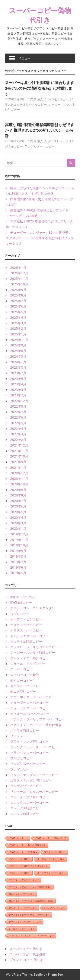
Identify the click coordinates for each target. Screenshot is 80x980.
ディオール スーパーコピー (30, 714)
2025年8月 (18, 295)
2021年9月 (18, 462)
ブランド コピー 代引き (26, 960)
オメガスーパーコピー (26, 625)
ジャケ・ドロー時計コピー (29, 658)
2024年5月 (18, 356)
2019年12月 (19, 534)
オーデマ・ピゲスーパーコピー (24, 880)
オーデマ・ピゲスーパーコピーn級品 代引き (30, 887)
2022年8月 (18, 406)
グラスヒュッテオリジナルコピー (34, 647)
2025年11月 (19, 278)
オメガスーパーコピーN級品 (51, 859)
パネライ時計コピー (25, 730)
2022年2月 (18, 440)
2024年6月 (18, 351)
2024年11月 (19, 340)
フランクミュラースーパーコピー (34, 747)
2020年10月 (19, 484)
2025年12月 (19, 273)
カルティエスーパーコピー (29, 636)
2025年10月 (19, 284)
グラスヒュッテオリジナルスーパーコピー (29, 915)
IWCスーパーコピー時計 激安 (23, 852)
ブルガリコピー (21, 758)
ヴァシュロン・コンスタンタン (33, 608)
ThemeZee (55, 974)
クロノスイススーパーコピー (23, 908)
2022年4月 (18, 429)
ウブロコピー (20, 614)
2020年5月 (18, 512)
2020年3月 (18, 523)
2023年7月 (18, 373)
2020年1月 (18, 528)
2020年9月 (18, 490)
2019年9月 (18, 551)
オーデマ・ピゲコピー (26, 619)
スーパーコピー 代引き (26, 949)
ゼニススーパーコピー (26, 686)
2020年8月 (18, 495)
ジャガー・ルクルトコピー (22, 929)
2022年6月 (18, 417)
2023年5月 (18, 379)
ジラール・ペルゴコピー (28, 664)
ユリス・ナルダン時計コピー (31, 780)
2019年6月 (18, 567)
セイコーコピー (21, 680)
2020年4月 (18, 517)
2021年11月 (19, 451)
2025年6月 (18, 306)
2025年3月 (18, 323)
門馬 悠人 (37, 99)
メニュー (24, 58)
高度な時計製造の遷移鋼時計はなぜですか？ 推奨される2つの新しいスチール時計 (39, 130)
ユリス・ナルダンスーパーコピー (34, 775)
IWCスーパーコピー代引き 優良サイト (27, 845)
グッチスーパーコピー (54, 908)
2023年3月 (18, 390)
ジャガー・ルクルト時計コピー (33, 652)
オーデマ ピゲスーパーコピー (52, 873)
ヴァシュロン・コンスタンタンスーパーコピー (31, 936)
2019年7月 (18, 562)
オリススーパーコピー (26, 630)
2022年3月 (18, 434)
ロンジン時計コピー (25, 814)
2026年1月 (18, 267)
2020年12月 (19, 473)
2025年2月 (18, 328)
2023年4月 (18, 384)
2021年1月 (18, 467)
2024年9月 (18, 345)
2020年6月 (18, 506)
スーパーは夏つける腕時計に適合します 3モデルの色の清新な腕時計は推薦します (39, 88)
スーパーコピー (21, 669)
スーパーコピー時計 (25, 675)
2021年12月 (19, 445)
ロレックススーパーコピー (29, 802)
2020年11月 (19, 478)
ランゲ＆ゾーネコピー (39, 146)
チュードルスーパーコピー (29, 708)
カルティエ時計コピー (26, 641)
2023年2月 (18, 395)
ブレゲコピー (20, 769)
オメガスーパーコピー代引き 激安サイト (28, 866)
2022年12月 (19, 401)
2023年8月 (18, 367)
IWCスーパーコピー (24, 597)
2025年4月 (18, 317)
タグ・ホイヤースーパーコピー (33, 697)
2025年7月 (18, 301)
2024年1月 (18, 362)
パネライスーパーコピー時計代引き (36, 725)
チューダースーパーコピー (29, 703)
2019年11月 (19, 540)
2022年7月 (18, 412)
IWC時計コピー (58, 99)
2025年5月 (18, 312)
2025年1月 (18, 334)
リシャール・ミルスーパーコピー (34, 791)
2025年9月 (18, 290)
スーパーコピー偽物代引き (40, 15)
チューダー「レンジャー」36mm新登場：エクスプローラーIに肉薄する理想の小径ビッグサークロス (40, 238)
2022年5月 (18, 423)
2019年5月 (18, 573)
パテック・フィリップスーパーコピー (37, 719)
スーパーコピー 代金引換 (27, 954)
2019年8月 (18, 556)
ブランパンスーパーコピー (29, 753)
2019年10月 (19, 545)
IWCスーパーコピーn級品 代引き (51, 838)
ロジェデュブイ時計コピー (29, 797)
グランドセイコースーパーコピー (25, 922)
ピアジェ (17, 736)
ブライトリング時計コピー (29, 741)
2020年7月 (18, 501)
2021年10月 (19, 456)
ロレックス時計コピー (26, 808)
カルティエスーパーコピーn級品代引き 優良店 (31, 901)
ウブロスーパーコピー (55, 852)
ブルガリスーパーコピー (28, 764)
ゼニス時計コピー (23, 691)
